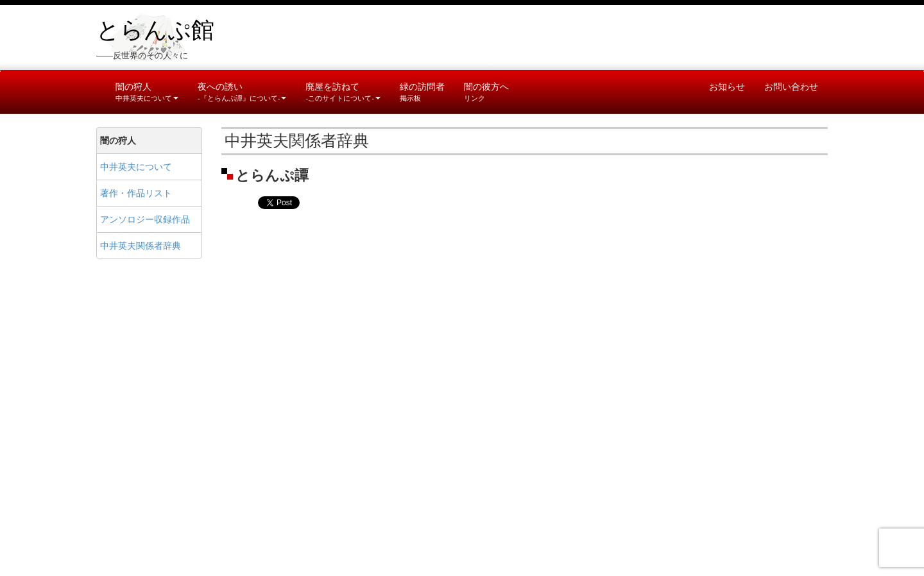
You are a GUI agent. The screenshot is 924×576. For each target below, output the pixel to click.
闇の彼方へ (486, 92)
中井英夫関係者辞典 (141, 246)
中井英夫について (136, 167)
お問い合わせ (791, 87)
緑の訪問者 (422, 92)
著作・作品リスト (136, 193)
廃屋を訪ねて (343, 92)
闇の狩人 (147, 92)
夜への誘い (242, 92)
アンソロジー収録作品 (145, 219)
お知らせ (727, 87)
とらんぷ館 (155, 30)
